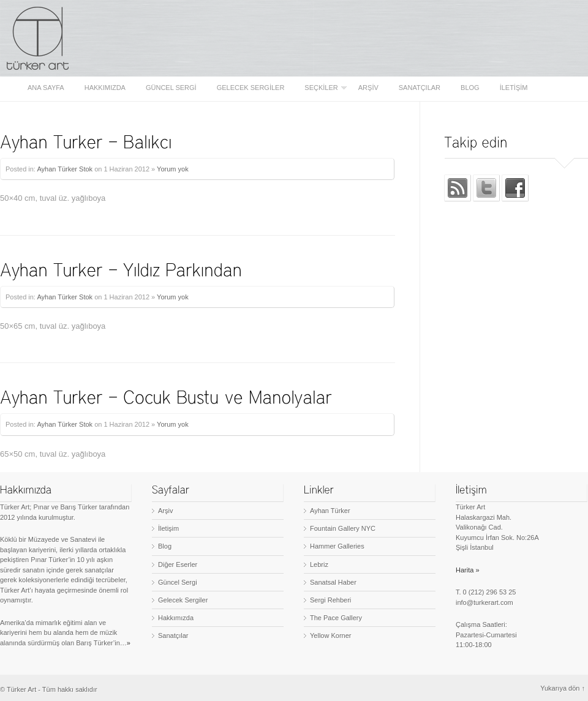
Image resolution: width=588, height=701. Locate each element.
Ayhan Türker (330, 511)
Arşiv (368, 88)
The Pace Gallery (336, 618)
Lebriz (319, 564)
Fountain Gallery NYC (343, 528)
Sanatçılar (420, 88)
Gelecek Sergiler (251, 88)
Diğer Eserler (178, 564)
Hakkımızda (105, 88)
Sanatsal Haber (333, 582)
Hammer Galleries (337, 546)
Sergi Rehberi (330, 600)
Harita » (468, 570)
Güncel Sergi (171, 88)
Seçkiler (322, 88)
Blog (470, 88)
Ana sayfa (46, 88)
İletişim (514, 88)
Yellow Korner (330, 635)
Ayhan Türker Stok (65, 169)
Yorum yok (173, 169)
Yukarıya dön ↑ (563, 688)
